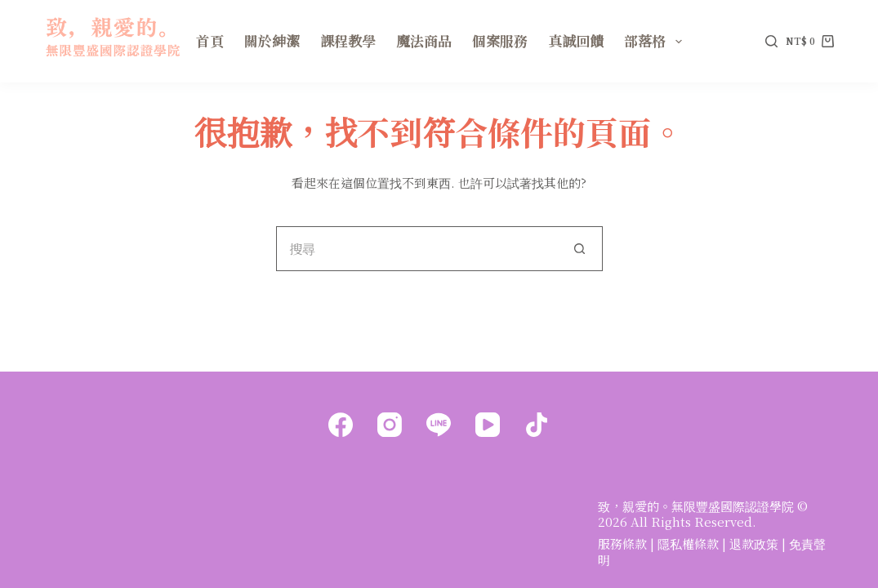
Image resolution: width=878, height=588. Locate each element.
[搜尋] (771, 41)
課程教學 (348, 40)
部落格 (656, 40)
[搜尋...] (417, 249)
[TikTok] (537, 425)
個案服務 (500, 40)
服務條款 (622, 543)
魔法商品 (424, 40)
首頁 (210, 40)
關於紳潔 (272, 40)
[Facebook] (341, 425)
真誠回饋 (576, 40)
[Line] (439, 425)
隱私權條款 (688, 543)
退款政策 (754, 543)
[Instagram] (390, 425)
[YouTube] (488, 425)
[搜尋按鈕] (580, 249)
